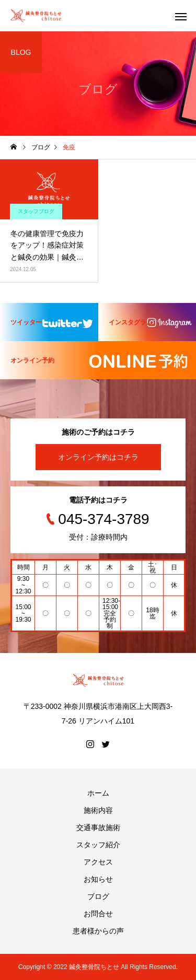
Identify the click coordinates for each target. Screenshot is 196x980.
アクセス (98, 862)
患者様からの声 (98, 931)
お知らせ (98, 879)
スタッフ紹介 (98, 845)
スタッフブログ (36, 211)
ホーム (98, 793)
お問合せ (98, 914)
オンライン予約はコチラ (98, 457)
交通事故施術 (98, 827)
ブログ (98, 896)
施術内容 (98, 810)
